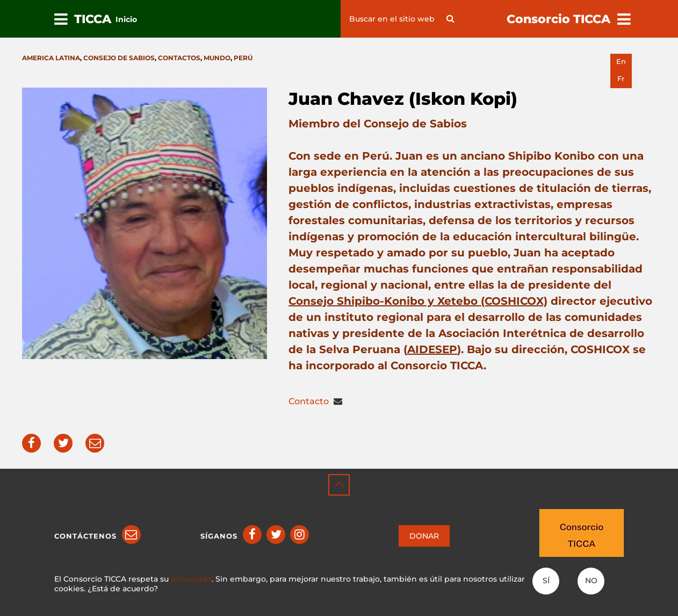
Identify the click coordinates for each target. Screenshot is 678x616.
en (621, 62)
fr (621, 79)
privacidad (191, 579)
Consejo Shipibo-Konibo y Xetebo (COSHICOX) (418, 301)
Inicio (126, 19)
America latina (51, 58)
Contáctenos (85, 536)
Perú (243, 58)
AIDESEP (432, 349)
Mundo (217, 58)
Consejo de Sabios (119, 58)
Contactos (179, 58)
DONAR (424, 536)
